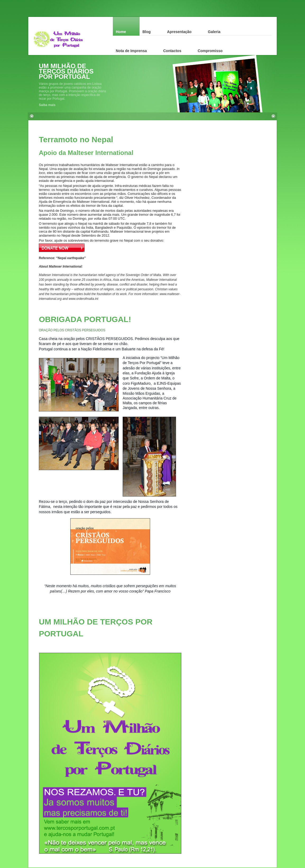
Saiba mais (47, 105)
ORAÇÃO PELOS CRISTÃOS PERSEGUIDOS (72, 330)
